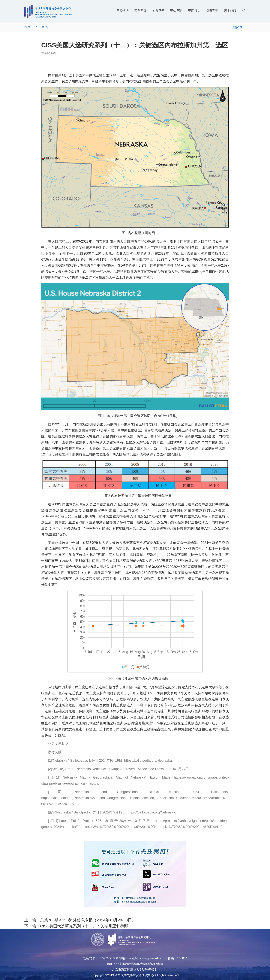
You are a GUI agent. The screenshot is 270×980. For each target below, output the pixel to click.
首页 (27, 27)
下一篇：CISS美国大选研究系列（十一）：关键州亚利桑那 (76, 926)
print (237, 27)
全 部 (45, 27)
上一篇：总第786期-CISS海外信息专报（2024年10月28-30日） (80, 920)
